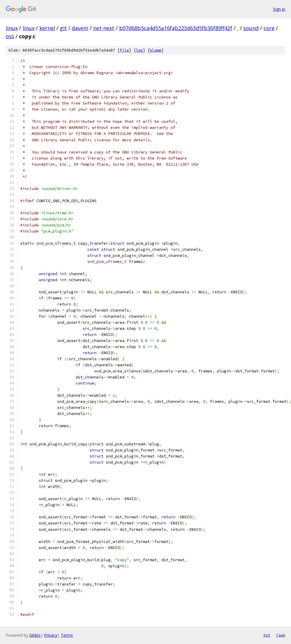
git (63, 28)
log (139, 50)
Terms (67, 635)
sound (251, 28)
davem (80, 28)
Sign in (279, 9)
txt (267, 635)
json (281, 635)
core (269, 28)
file (124, 50)
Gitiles (35, 635)
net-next (104, 28)
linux (12, 28)
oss (10, 36)
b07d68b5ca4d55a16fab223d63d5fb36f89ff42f (176, 28)
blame (156, 50)
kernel (47, 28)
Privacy (51, 635)
